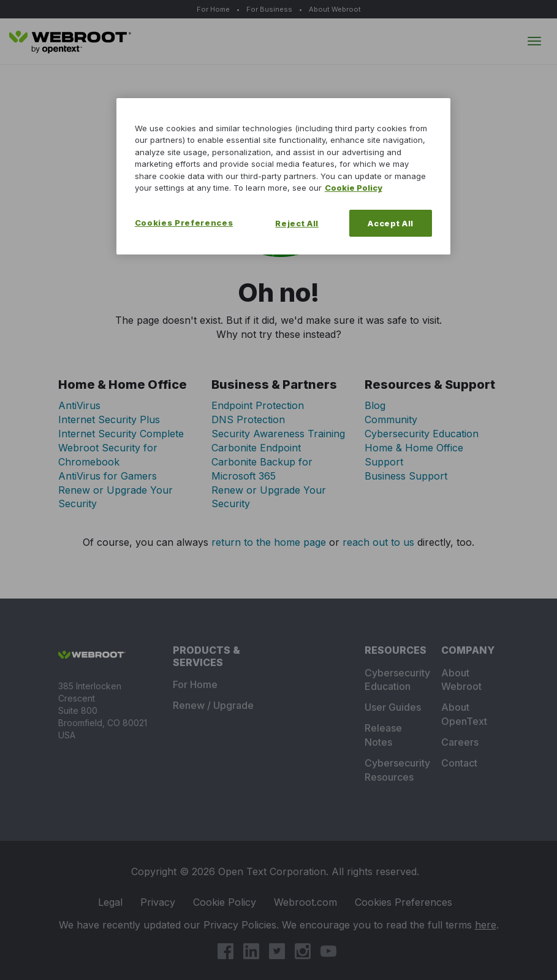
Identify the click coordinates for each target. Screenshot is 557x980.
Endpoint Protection (258, 405)
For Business (269, 9)
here (486, 925)
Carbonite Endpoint (256, 448)
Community (391, 419)
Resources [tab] (394, 650)
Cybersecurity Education (422, 434)
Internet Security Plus (109, 419)
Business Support (406, 476)
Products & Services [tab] (207, 656)
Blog (375, 405)
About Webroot (335, 9)
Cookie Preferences (404, 902)
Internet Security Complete (121, 434)
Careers (460, 742)
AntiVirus (79, 405)
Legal (113, 902)
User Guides (393, 707)
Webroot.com (308, 902)
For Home (213, 9)
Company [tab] (468, 650)
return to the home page (269, 542)
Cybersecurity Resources (394, 770)
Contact (459, 763)
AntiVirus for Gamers (108, 476)
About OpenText (464, 714)
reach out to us (378, 542)
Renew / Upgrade (213, 705)
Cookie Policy (227, 902)
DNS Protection (248, 419)
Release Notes (383, 735)
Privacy (160, 902)
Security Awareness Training (278, 434)
